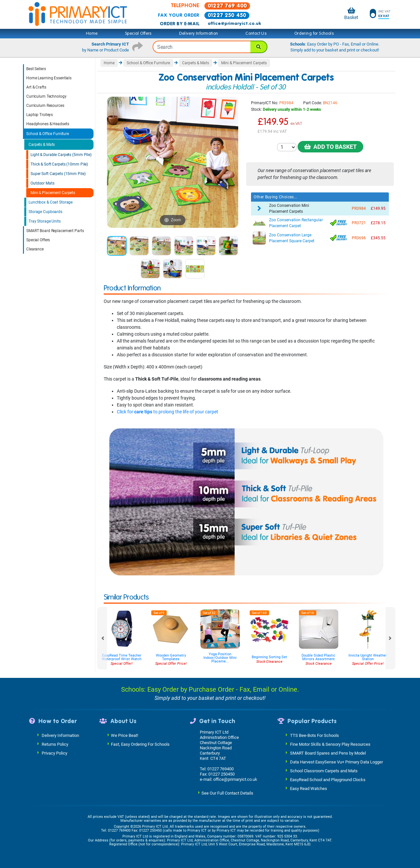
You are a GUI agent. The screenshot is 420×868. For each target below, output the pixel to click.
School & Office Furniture (48, 134)
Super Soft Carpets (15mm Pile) (58, 174)
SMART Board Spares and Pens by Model (328, 753)
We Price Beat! (125, 735)
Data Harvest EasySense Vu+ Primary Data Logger (336, 762)
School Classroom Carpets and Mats (324, 770)
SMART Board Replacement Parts (55, 231)
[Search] (259, 47)
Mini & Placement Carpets (53, 193)
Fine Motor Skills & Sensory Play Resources (330, 744)
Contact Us (256, 33)
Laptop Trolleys (40, 115)
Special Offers (138, 33)
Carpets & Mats (42, 145)
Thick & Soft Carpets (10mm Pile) (59, 164)
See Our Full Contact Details (227, 793)
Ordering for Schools (314, 33)
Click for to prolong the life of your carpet (168, 412)
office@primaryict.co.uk (234, 24)
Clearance (35, 249)
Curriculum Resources (45, 106)
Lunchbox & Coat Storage (51, 202)
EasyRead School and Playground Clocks (328, 779)
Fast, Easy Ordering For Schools (140, 744)
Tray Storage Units (45, 221)
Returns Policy (55, 744)
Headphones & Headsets (48, 124)
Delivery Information (199, 33)
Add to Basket (330, 147)
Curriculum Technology (46, 96)
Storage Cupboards (45, 212)
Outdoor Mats (42, 183)
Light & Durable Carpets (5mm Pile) (61, 155)
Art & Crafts (36, 87)
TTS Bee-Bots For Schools (315, 735)
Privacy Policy (54, 753)
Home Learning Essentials (49, 78)
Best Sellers (36, 69)
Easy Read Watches (309, 788)
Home (92, 33)
